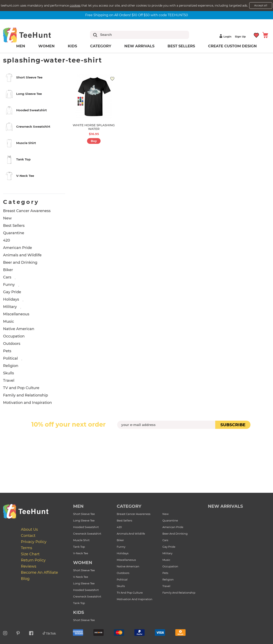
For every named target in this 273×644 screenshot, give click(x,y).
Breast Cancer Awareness (27, 211)
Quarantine (14, 233)
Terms (27, 548)
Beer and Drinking (20, 262)
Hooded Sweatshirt (86, 527)
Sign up (240, 36)
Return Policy (33, 560)
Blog (25, 579)
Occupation (14, 336)
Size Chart (30, 554)
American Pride (18, 248)
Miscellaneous (16, 314)
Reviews (29, 566)
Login (225, 36)
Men (21, 46)
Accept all (261, 5)
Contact (28, 536)
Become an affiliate (39, 572)
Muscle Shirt (81, 540)
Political (10, 358)
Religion (11, 366)
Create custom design (232, 46)
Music (8, 321)
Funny (9, 285)
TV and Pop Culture (21, 388)
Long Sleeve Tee (84, 520)
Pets (7, 351)
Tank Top (79, 547)
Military (10, 307)
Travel (9, 380)
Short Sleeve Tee (84, 514)
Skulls (8, 373)
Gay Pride (12, 292)
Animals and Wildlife (22, 255)
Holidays (11, 299)
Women (46, 46)
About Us (29, 529)
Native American (19, 329)
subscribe (233, 425)
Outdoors (12, 344)
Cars (7, 277)
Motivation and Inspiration (27, 403)
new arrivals (225, 506)
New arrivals (139, 46)
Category (101, 46)
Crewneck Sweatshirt (87, 534)
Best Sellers (181, 46)
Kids (72, 46)
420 (7, 240)
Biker (8, 270)
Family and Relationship (25, 395)
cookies (75, 6)
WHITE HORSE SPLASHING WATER (94, 127)
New (7, 218)
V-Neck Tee (81, 553)
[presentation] (137, 438)
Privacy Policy (34, 542)
